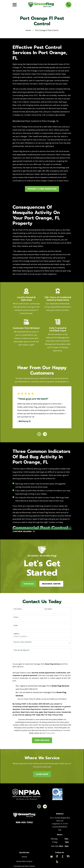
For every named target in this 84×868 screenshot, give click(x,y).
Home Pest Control (24, 862)
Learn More (42, 774)
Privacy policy (50, 733)
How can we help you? (22, 650)
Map (60, 830)
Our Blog (29, 584)
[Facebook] (57, 857)
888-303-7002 (24, 823)
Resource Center (51, 584)
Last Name (48, 609)
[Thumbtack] (63, 862)
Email (16, 626)
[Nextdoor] (68, 857)
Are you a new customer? (23, 642)
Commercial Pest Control (24, 866)
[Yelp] (57, 862)
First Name (18, 609)
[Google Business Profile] (52, 857)
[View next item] (45, 434)
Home (24, 857)
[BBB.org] (63, 857)
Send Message (42, 741)
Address (17, 634)
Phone (16, 617)
